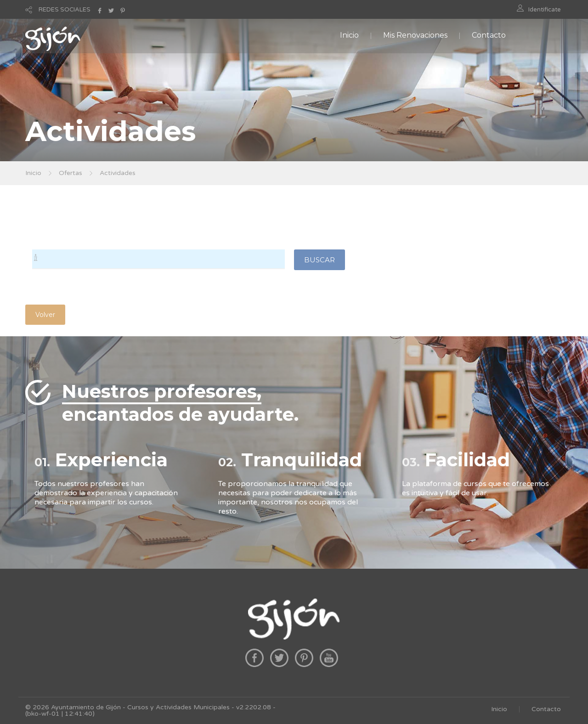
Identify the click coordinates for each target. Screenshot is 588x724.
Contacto (489, 35)
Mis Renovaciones (415, 35)
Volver (45, 315)
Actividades (118, 173)
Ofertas (71, 173)
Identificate (545, 10)
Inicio (349, 35)
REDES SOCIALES (65, 10)
